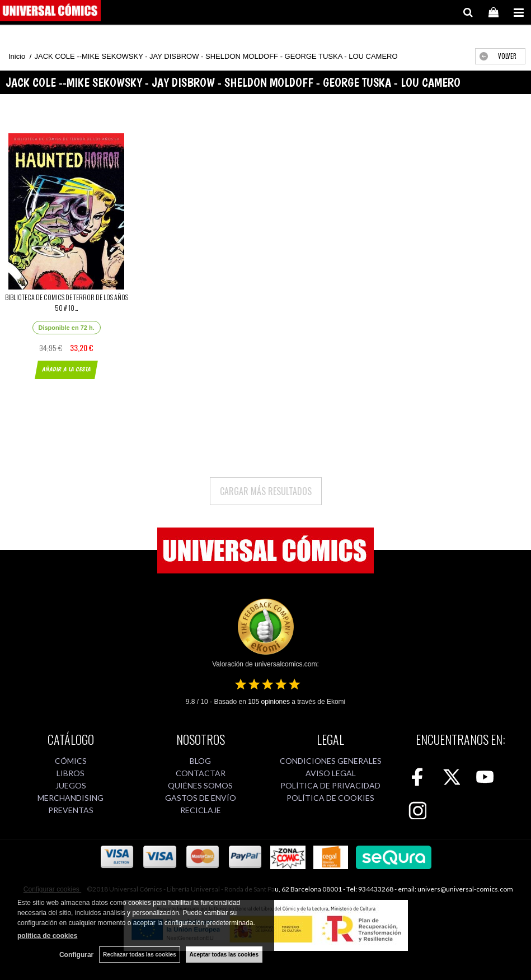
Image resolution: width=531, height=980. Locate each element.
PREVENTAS (71, 810)
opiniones (269, 702)
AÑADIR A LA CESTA (66, 369)
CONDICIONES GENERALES (331, 761)
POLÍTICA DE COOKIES (330, 798)
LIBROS (71, 773)
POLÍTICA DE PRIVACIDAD (330, 785)
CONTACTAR (201, 773)
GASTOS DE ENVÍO (201, 798)
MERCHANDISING (71, 798)
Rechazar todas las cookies (140, 955)
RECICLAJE (201, 810)
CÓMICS (71, 761)
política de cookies (47, 936)
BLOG (200, 761)
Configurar (76, 955)
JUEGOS (71, 785)
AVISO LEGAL (331, 773)
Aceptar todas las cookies (224, 955)
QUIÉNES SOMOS (200, 785)
